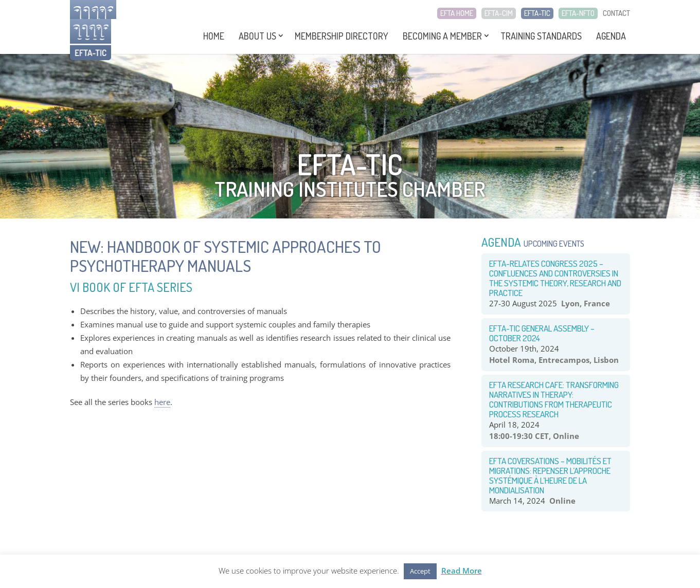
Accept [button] (420, 571)
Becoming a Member (442, 36)
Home (214, 36)
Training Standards (541, 36)
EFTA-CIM (499, 13)
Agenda (611, 36)
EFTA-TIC (537, 13)
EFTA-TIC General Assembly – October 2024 (542, 333)
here (162, 402)
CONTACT (616, 13)
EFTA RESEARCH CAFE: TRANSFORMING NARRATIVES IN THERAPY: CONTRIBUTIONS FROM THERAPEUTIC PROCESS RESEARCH (554, 399)
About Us (257, 36)
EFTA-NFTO (578, 13)
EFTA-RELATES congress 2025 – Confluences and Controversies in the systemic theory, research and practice (555, 278)
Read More (462, 571)
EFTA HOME (457, 13)
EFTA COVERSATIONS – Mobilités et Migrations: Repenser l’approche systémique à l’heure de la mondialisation (550, 475)
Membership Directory (342, 36)
